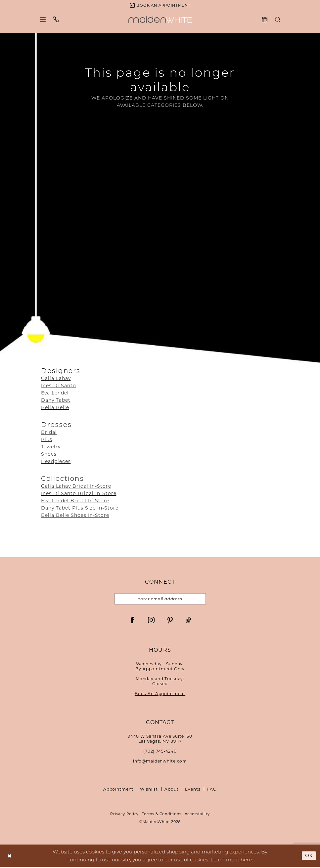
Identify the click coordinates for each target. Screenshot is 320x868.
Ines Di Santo (59, 386)
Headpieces (56, 462)
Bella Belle (55, 408)
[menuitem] (43, 20)
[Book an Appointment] (160, 5)
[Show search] (277, 20)
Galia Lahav (56, 379)
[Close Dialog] (10, 857)
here (246, 861)
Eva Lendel (55, 393)
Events (193, 790)
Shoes (49, 455)
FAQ (212, 790)
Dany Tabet (56, 401)
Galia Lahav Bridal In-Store (76, 487)
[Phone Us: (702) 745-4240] (56, 20)
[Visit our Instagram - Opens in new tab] (151, 621)
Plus (47, 440)
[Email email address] (160, 600)
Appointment (118, 790)
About (171, 790)
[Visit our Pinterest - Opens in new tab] (170, 621)
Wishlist (149, 790)
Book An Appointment (160, 695)
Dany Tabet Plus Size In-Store (80, 509)
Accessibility (197, 815)
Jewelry (51, 447)
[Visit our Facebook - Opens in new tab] (132, 621)
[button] (43, 20)
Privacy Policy (124, 815)
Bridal (49, 433)
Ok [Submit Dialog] (309, 857)
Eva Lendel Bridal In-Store (75, 501)
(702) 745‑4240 (160, 752)
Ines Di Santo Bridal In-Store (79, 494)
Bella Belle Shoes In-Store (75, 516)
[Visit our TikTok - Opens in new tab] (188, 621)
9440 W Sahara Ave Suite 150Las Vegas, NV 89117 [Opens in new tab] (160, 740)
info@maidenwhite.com (160, 762)
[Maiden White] (160, 20)
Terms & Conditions (161, 815)
